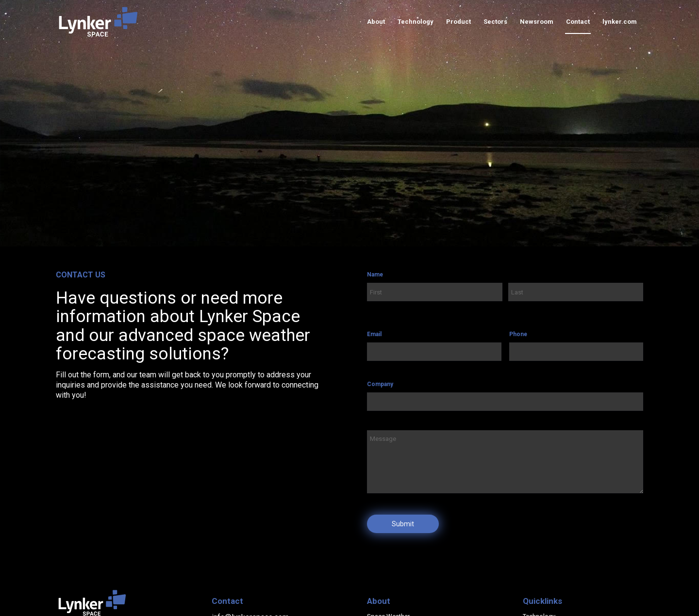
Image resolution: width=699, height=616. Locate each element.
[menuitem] (376, 22)
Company (380, 384)
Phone (518, 334)
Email (374, 334)
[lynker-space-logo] (98, 22)
